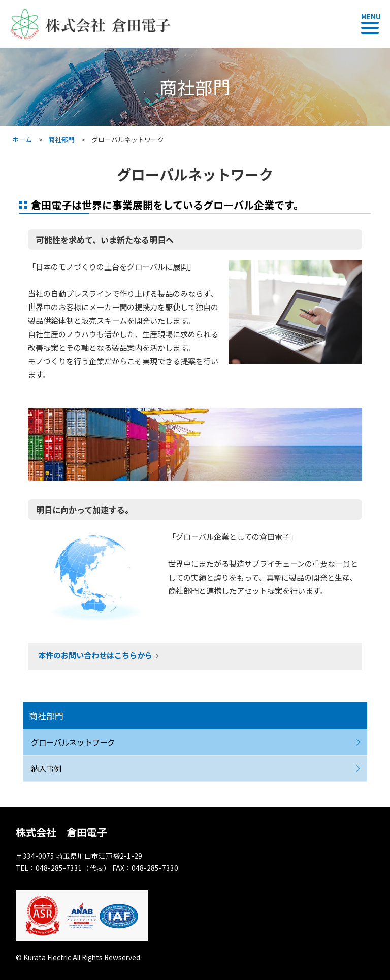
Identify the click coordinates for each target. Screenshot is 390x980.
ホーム (22, 139)
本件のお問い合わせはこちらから (95, 655)
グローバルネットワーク (73, 742)
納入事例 (46, 768)
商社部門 (61, 139)
